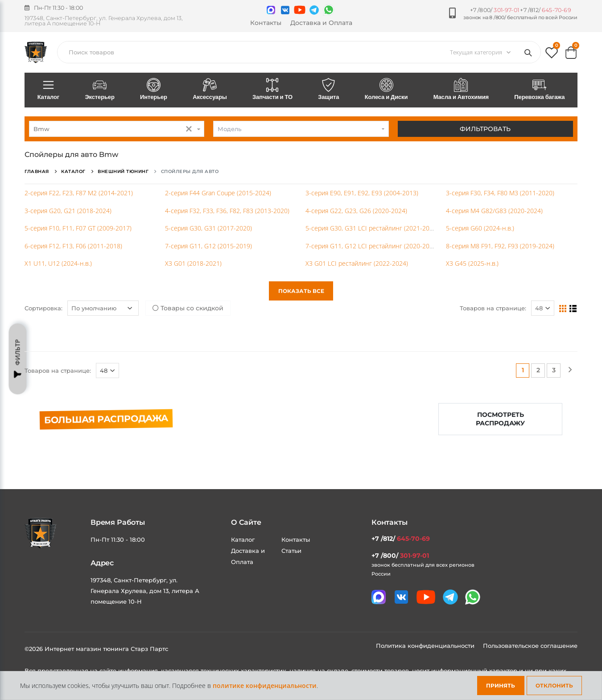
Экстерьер (100, 90)
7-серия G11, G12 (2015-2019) (208, 246)
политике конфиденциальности (265, 686)
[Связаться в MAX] (271, 10)
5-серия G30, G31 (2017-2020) (208, 228)
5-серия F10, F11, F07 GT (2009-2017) (78, 228)
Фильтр (18, 359)
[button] (552, 55)
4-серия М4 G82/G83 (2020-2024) (494, 211)
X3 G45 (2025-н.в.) (472, 263)
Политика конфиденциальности (426, 646)
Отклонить (554, 686)
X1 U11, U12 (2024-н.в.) (58, 263)
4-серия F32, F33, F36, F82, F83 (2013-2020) (227, 211)
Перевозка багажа (540, 90)
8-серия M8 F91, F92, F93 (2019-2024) (500, 246)
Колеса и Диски (386, 90)
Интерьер (153, 90)
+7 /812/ (545, 10)
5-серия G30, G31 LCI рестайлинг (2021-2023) (372, 228)
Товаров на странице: (493, 308)
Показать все (301, 291)
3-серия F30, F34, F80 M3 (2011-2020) (500, 193)
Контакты (266, 23)
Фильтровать (485, 129)
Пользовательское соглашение (530, 646)
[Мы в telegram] (314, 10)
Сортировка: (43, 308)
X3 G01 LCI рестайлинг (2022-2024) (357, 263)
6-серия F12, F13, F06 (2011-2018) (73, 246)
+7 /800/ (495, 10)
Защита (329, 90)
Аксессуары (210, 90)
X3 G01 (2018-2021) (193, 263)
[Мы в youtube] (300, 10)
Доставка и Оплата (321, 23)
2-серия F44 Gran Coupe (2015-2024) (218, 193)
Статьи (291, 551)
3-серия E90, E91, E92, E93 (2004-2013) (362, 193)
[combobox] (117, 129)
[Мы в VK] (285, 10)
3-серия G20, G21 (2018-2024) (68, 211)
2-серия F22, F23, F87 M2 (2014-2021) (79, 193)
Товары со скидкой (188, 308)
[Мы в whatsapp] (329, 10)
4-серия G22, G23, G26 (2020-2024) (356, 211)
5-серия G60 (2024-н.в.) (480, 228)
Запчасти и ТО (272, 90)
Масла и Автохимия (461, 90)
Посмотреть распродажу (500, 419)
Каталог (48, 90)
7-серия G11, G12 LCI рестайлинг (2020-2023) (372, 246)
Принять (501, 686)
